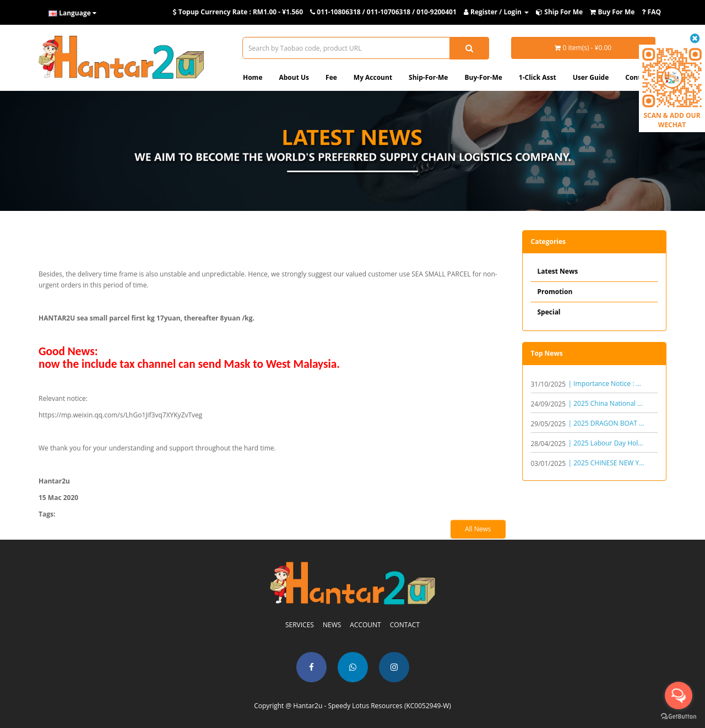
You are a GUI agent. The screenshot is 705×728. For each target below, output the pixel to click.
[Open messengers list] (679, 696)
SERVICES (300, 625)
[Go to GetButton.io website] (679, 717)
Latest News (558, 271)
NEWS (332, 625)
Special (549, 312)
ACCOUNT (365, 625)
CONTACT (405, 625)
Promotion (555, 292)
